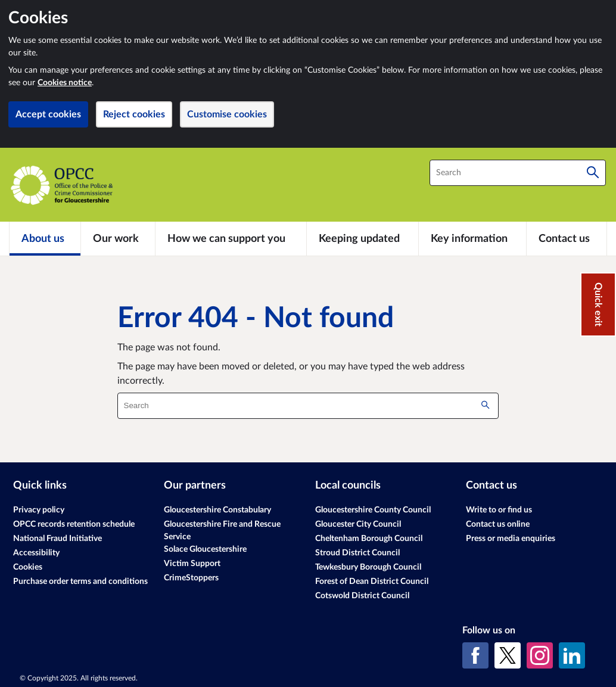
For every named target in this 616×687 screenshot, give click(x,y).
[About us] (45, 238)
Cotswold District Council (362, 596)
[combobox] (518, 173)
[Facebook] (475, 655)
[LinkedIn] (572, 655)
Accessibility (36, 553)
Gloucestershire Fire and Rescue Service (222, 531)
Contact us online (498, 524)
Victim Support (192, 564)
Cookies (28, 567)
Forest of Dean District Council (372, 582)
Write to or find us (499, 510)
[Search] (593, 173)
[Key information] (472, 238)
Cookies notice (65, 83)
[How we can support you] (231, 238)
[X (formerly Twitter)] (508, 655)
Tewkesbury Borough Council (368, 567)
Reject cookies (134, 114)
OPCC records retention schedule (74, 524)
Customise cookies (227, 114)
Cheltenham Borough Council (369, 539)
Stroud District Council (357, 553)
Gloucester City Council (358, 524)
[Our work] (118, 238)
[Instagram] (540, 655)
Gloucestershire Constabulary (217, 510)
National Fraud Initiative (57, 539)
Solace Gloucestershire (205, 549)
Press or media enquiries (511, 539)
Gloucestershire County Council (373, 510)
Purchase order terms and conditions (80, 582)
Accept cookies (48, 114)
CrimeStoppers (191, 578)
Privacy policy (39, 510)
